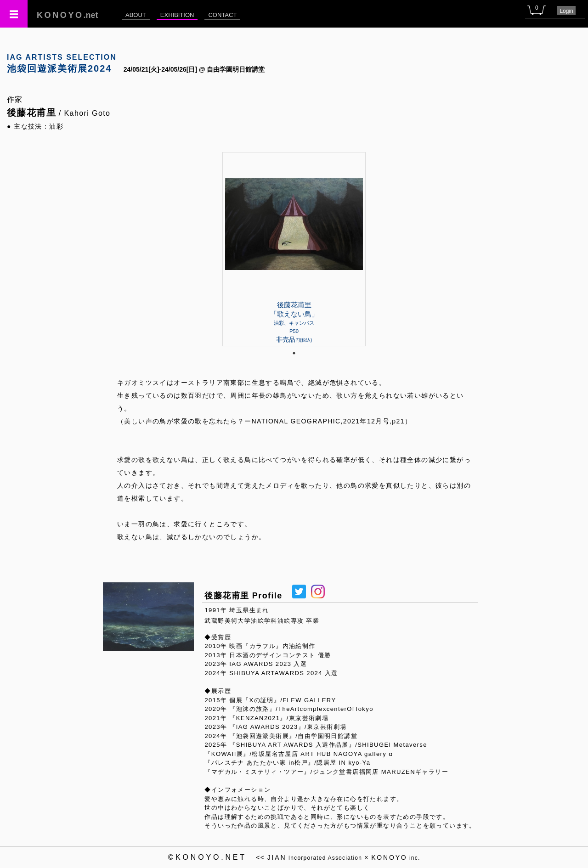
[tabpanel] (294, 249)
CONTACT (222, 15)
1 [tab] (294, 353)
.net (68, 15)
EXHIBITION (177, 15)
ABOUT (136, 15)
